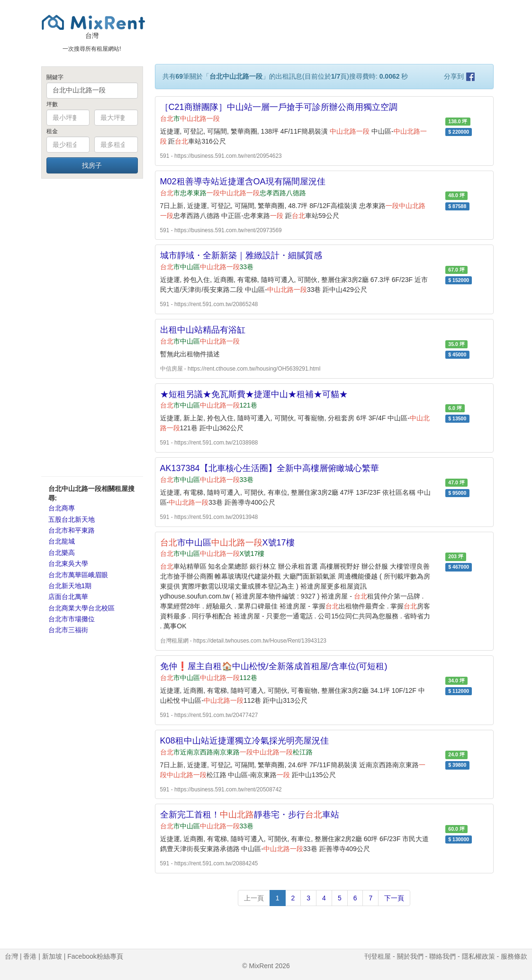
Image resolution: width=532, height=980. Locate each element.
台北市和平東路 (72, 530)
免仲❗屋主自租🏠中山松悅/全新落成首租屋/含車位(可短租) (274, 666)
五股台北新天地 (72, 519)
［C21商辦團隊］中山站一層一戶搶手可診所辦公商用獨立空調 (279, 107)
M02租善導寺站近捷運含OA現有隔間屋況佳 (243, 181)
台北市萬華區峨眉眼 (78, 575)
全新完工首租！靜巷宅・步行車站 (250, 815)
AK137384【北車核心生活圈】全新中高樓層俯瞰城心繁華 (270, 468)
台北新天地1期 (70, 586)
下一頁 (394, 898)
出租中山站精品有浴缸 (203, 330)
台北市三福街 (68, 630)
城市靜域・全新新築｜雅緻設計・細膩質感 (241, 255)
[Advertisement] (92, 327)
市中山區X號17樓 (227, 543)
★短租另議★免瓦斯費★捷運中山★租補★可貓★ (254, 394)
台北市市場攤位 (72, 619)
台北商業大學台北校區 (81, 608)
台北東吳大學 (68, 563)
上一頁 (254, 898)
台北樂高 (62, 553)
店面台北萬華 (68, 597)
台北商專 (62, 508)
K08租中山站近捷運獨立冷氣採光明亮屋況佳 (244, 741)
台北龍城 (62, 541)
